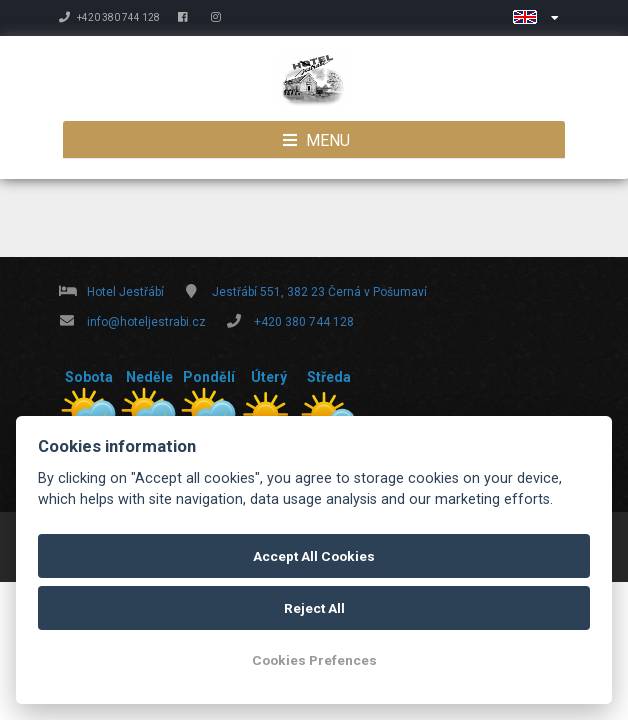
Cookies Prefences (314, 660)
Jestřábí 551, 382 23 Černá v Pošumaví (319, 292)
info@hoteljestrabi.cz (146, 322)
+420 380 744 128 (109, 17)
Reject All (314, 608)
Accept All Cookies (314, 556)
